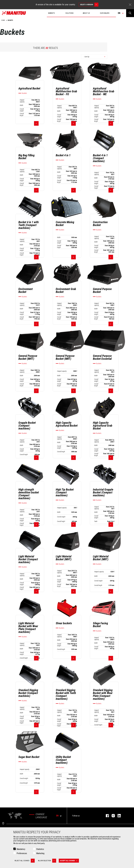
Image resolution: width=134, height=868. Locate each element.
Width (21, 105)
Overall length (22, 115)
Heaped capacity (22, 101)
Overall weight (22, 110)
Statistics (40, 849)
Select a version (89, 5)
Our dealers (105, 13)
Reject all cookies (25, 861)
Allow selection (47, 861)
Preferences (22, 853)
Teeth (96, 521)
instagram (112, 816)
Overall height (96, 187)
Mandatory (21, 849)
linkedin (118, 816)
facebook (106, 816)
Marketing (40, 853)
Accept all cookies (69, 861)
